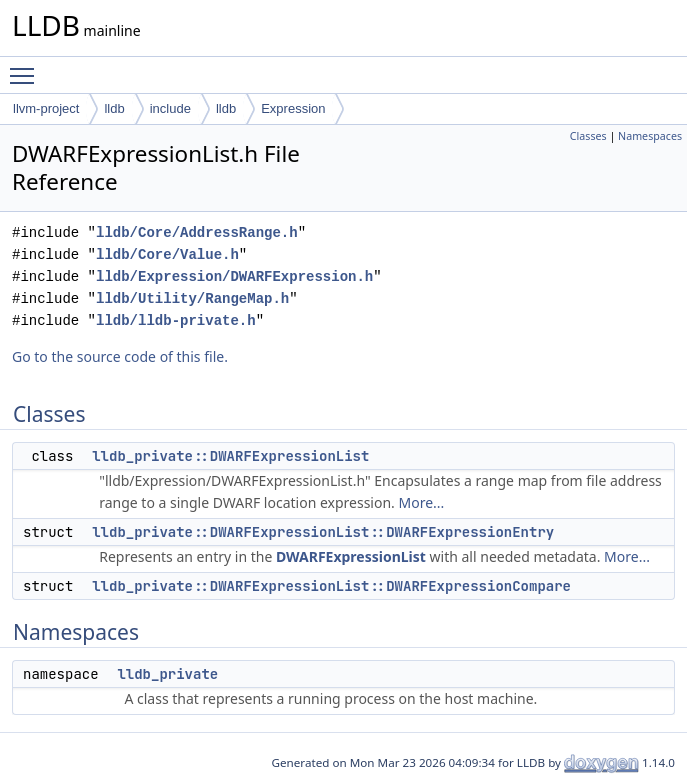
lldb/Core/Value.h (167, 254)
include (170, 108)
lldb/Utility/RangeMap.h (192, 298)
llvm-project (46, 108)
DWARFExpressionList (351, 556)
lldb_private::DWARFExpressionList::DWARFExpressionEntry (323, 532)
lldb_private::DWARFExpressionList (230, 456)
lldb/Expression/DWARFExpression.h (234, 276)
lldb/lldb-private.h (176, 320)
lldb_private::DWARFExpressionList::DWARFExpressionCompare (331, 586)
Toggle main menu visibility (27, 67)
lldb (114, 108)
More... (422, 502)
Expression (293, 108)
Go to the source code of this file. (120, 356)
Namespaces (650, 136)
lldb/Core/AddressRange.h (197, 232)
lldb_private (167, 674)
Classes (588, 136)
